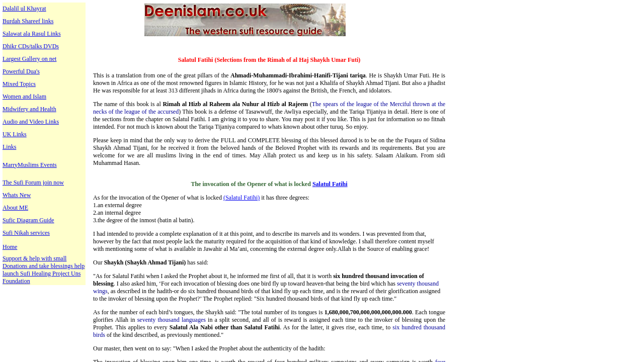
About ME (15, 208)
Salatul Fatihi (330, 184)
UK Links (15, 134)
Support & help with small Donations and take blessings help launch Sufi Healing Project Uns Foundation (44, 270)
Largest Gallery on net (29, 59)
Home (10, 247)
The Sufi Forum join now (33, 183)
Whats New (17, 195)
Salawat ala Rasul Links (32, 34)
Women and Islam (24, 97)
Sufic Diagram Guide (28, 220)
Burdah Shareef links (28, 21)
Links (9, 147)
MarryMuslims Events (30, 165)
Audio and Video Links (31, 122)
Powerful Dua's (21, 71)
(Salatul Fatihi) (242, 198)
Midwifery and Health (29, 109)
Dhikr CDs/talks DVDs (31, 46)
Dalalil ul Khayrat (24, 9)
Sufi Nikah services (26, 233)
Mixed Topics (19, 84)
